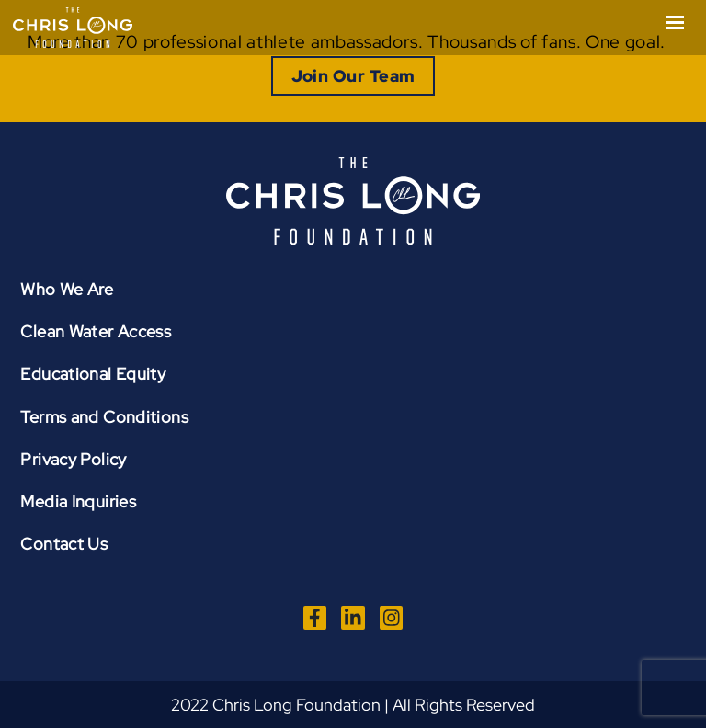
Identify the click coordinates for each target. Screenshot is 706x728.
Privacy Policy (73, 459)
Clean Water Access (96, 331)
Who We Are (67, 289)
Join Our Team (353, 76)
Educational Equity (93, 374)
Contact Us (64, 544)
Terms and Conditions (104, 417)
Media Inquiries (78, 501)
